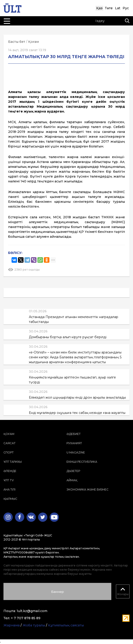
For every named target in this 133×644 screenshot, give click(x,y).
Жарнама (12, 625)
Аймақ (72, 480)
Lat (118, 8)
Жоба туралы (34, 625)
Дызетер (73, 471)
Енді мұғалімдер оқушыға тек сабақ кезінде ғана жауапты (77, 413)
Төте (109, 8)
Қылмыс (10, 499)
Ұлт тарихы (13, 462)
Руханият (74, 443)
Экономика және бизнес (88, 489)
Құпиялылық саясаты (66, 625)
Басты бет (17, 42)
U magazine (76, 452)
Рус (126, 8)
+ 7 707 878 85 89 (26, 618)
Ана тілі (9, 489)
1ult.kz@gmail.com (32, 611)
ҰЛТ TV (9, 480)
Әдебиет (74, 434)
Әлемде (10, 471)
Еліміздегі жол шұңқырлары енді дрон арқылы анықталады (77, 397)
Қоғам (33, 42)
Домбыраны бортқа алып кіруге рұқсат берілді (68, 337)
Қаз (99, 8)
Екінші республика (82, 462)
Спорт (9, 452)
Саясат (9, 443)
